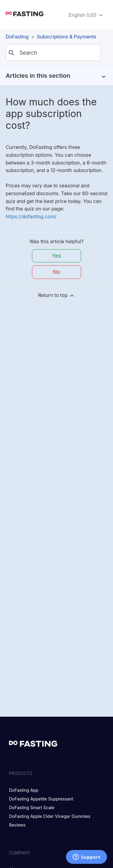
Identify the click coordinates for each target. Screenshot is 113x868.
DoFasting (17, 37)
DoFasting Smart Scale (32, 808)
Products (21, 773)
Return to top (56, 295)
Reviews (17, 825)
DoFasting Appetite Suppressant (41, 799)
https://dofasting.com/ (31, 216)
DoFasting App (24, 790)
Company (20, 853)
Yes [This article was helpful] (56, 256)
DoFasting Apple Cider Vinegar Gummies (50, 816)
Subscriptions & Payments (66, 37)
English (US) (86, 15)
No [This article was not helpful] (56, 272)
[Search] (53, 53)
